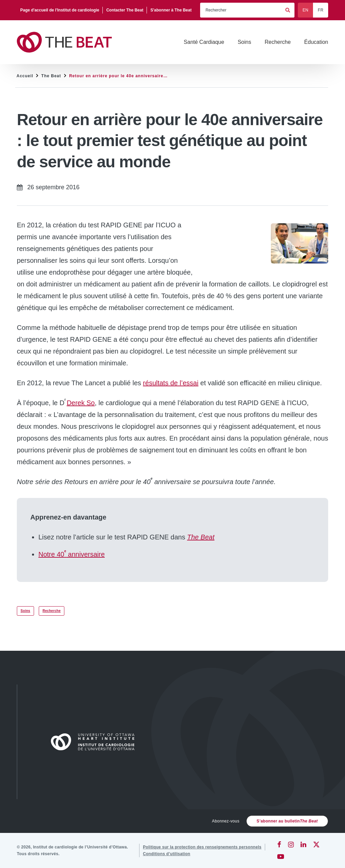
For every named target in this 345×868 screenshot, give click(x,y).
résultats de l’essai (171, 383)
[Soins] (244, 42)
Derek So (81, 403)
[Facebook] (279, 844)
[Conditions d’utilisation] (167, 854)
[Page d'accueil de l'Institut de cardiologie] (60, 10)
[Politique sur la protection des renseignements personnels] (202, 847)
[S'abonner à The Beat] (171, 10)
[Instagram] (291, 844)
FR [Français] (321, 10)
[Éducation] (316, 42)
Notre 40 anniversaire (72, 554)
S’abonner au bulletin (287, 821)
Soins (25, 611)
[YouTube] (281, 857)
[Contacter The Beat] (125, 10)
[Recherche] (277, 42)
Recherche (52, 611)
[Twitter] (316, 844)
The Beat (51, 76)
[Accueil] (96, 742)
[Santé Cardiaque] (204, 42)
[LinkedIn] (303, 844)
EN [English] (305, 10)
